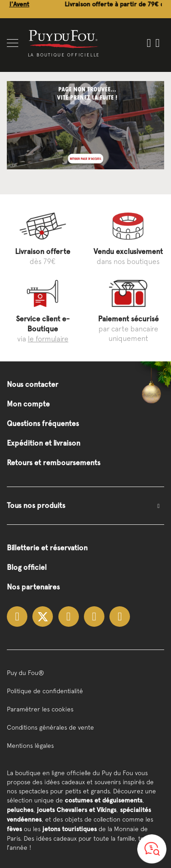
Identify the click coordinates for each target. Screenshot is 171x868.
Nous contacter (33, 384)
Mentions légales (30, 746)
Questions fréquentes (43, 424)
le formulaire (48, 339)
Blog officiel (27, 567)
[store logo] (64, 38)
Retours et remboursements (54, 463)
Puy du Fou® (26, 673)
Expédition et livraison (44, 443)
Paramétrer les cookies (40, 709)
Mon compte (28, 404)
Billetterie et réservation (47, 548)
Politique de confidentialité (45, 691)
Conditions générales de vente (50, 727)
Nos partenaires (33, 587)
